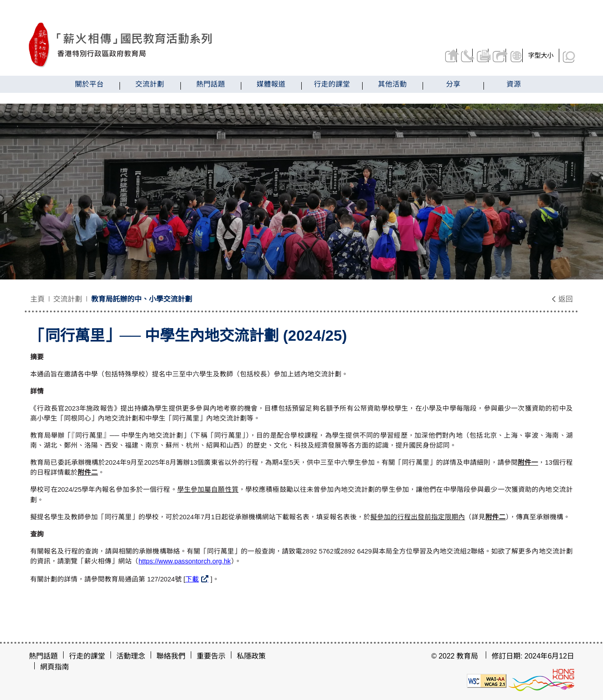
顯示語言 (512, 56)
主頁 (37, 299)
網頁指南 (55, 667)
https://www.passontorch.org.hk (185, 561)
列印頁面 (465, 56)
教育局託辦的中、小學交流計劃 (142, 299)
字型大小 (541, 55)
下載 (192, 579)
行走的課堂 (87, 656)
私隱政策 (251, 656)
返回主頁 (420, 56)
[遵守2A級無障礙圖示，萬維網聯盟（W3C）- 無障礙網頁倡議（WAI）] (487, 680)
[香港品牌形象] (541, 680)
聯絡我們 (443, 56)
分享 (488, 56)
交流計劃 (68, 299)
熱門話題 (43, 656)
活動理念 (131, 656)
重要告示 (211, 656)
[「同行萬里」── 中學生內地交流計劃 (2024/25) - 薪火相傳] (167, 45)
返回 (562, 299)
